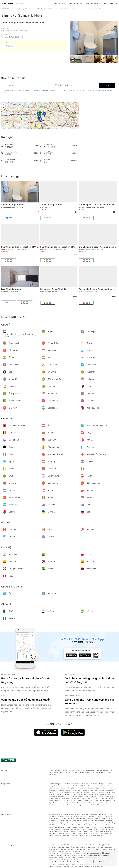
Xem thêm (8, 93)
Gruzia (110, 784)
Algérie (81, 805)
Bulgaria (101, 792)
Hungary (74, 797)
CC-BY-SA (75, 128)
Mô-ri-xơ (93, 805)
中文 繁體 (64, 770)
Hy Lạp (68, 797)
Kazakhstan (108, 786)
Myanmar (64, 788)
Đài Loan (94, 790)
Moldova (57, 799)
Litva (102, 797)
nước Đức (59, 794)
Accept (101, 861)
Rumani (111, 799)
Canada (96, 801)
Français (68, 772)
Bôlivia (68, 803)
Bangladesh (94, 784)
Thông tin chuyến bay (94, 3)
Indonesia (61, 786)
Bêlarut (79, 801)
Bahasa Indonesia (103, 770)
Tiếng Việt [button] (114, 3)
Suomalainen (96, 772)
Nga (91, 801)
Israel (67, 786)
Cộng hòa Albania (66, 792)
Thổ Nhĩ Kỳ (86, 790)
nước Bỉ (94, 792)
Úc (68, 805)
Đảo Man (93, 797)
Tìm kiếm (107, 85)
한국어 (78, 770)
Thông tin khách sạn (76, 3)
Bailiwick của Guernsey (57, 797)
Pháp (97, 794)
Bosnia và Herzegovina (83, 792)
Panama (109, 801)
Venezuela (58, 805)
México (102, 801)
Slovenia (66, 801)
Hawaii (55, 803)
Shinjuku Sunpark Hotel (22, 15)
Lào (51, 788)
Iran (78, 786)
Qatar (110, 788)
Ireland (87, 797)
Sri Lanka (56, 788)
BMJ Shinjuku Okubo (11, 289)
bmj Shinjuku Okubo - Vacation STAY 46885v (23, 247)
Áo (74, 792)
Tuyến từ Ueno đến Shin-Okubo (73, 90)
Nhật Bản (83, 786)
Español (81, 772)
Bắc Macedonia (76, 799)
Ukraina (86, 801)
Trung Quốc (103, 784)
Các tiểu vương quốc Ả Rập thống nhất (61, 784)
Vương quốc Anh (105, 794)
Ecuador (96, 803)
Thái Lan (68, 790)
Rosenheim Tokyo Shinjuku (53, 289)
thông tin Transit (60, 3)
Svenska (109, 772)
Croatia (81, 797)
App (106, 3)
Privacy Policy (92, 857)
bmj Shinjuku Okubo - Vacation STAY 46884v (62, 247)
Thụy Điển (58, 801)
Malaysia (90, 788)
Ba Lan (96, 799)
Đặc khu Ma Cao (81, 788)
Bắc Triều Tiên (54, 792)
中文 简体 (72, 770)
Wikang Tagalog (58, 772)
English (57, 770)
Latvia (51, 799)
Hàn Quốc (100, 786)
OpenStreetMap (60, 128)
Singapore (61, 790)
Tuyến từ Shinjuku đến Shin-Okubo (101, 90)
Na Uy (90, 799)
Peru (64, 805)
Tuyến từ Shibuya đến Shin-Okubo (46, 90)
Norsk (103, 772)
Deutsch (75, 772)
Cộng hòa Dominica (106, 803)
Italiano (88, 772)
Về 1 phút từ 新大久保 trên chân (13, 37)
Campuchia (91, 786)
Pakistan (104, 788)
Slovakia (73, 801)
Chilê (74, 803)
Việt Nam (101, 790)
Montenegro (65, 799)
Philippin (97, 788)
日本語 (51, 770)
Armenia (78, 784)
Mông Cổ (71, 788)
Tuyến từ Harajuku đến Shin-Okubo (17, 90)
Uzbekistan (109, 790)
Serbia (51, 801)
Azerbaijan (85, 784)
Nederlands (53, 774)
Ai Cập (87, 805)
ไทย (83, 770)
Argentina (61, 803)
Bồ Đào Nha (103, 799)
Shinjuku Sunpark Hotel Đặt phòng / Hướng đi (23, 22)
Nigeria (100, 805)
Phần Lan (91, 794)
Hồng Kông (53, 786)
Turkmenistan (77, 790)
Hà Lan (84, 799)
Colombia (80, 803)
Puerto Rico (88, 803)
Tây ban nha (82, 794)
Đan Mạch (67, 794)
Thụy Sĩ (108, 792)
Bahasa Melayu (91, 770)
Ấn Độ (73, 786)
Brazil (51, 805)
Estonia (74, 794)
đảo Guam (74, 805)
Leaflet (51, 128)
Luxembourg (109, 797)
